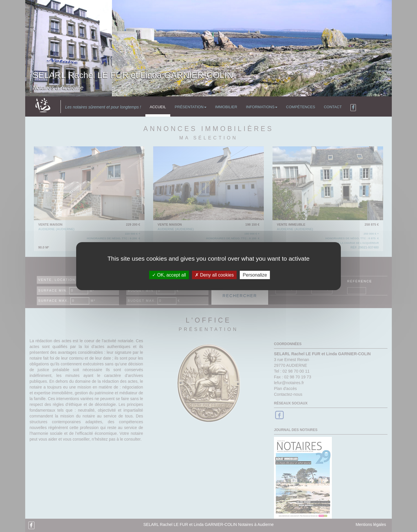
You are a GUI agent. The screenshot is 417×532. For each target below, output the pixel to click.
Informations (262, 107)
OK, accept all (169, 275)
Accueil (158, 107)
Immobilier (226, 107)
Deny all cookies (214, 275)
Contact (333, 107)
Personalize (255, 275)
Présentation (190, 107)
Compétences (301, 107)
